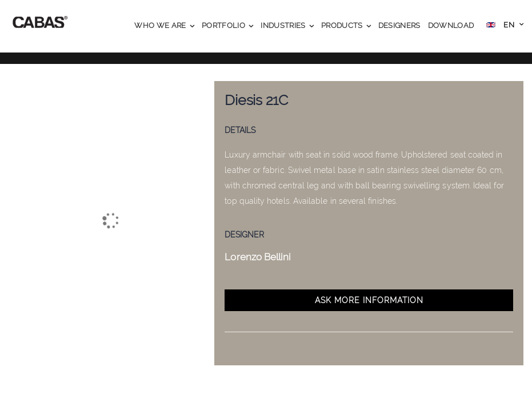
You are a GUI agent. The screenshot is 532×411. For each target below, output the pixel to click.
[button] (505, 26)
